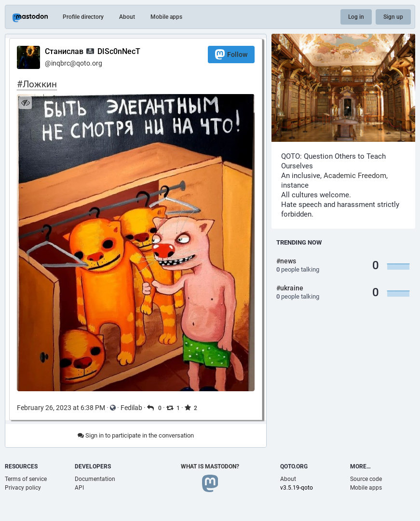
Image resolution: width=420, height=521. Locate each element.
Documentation (95, 479)
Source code (366, 479)
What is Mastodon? (210, 466)
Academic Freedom (355, 176)
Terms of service (26, 479)
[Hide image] (25, 103)
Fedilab (131, 408)
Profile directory (83, 17)
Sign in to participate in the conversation (136, 435)
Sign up (393, 17)
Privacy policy (23, 488)
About (127, 17)
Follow (231, 54)
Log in (356, 17)
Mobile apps (166, 17)
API (79, 488)
